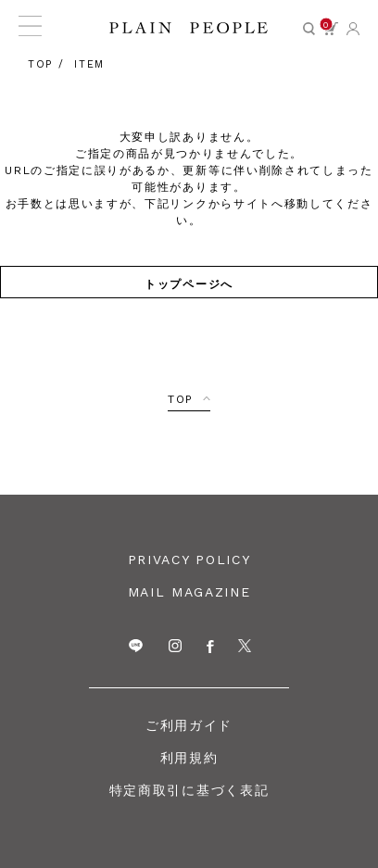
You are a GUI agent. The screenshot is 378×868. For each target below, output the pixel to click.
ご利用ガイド (189, 725)
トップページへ (189, 283)
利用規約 (189, 758)
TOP (181, 399)
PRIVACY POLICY (189, 560)
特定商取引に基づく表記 (189, 790)
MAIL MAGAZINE (189, 592)
